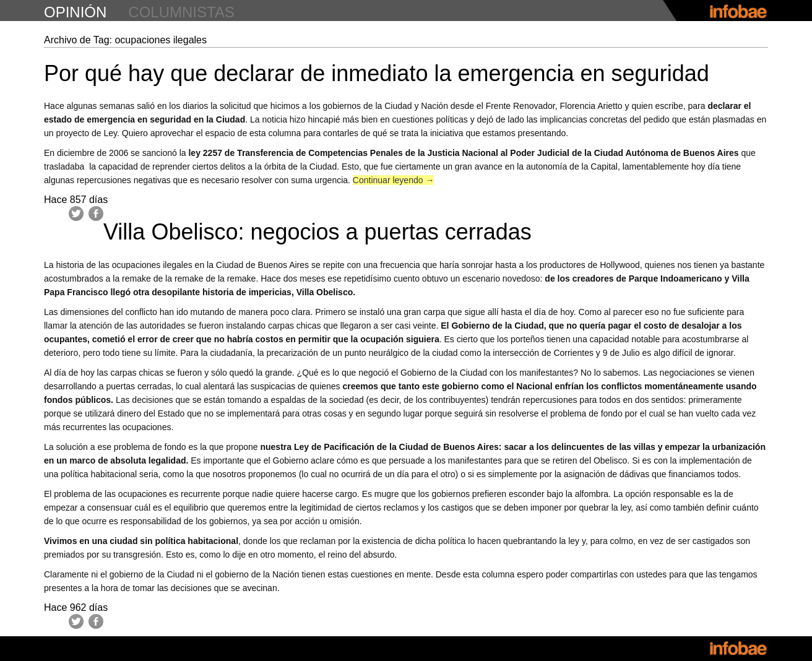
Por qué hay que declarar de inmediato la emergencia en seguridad (377, 73)
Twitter (76, 214)
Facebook (96, 214)
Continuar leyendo (394, 180)
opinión (75, 12)
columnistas (181, 12)
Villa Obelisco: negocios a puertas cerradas (317, 232)
